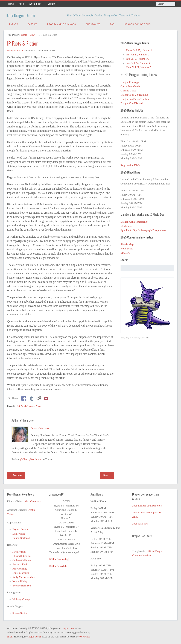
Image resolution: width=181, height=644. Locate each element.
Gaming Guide (128, 90)
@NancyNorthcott (31, 459)
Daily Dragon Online (26, 15)
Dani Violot (19, 533)
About (21, 4)
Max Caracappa (33, 501)
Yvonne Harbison (22, 585)
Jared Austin (19, 551)
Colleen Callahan (22, 559)
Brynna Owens (20, 529)
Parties (33, 23)
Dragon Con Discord (132, 103)
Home (11, 4)
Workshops (126, 225)
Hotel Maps (127, 248)
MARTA (125, 252)
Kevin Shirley (20, 581)
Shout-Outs (93, 23)
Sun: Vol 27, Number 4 (138, 62)
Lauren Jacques (21, 572)
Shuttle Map (127, 244)
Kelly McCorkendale (24, 576)
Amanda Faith (20, 564)
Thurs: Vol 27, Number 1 (139, 50)
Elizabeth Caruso (21, 555)
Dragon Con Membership (134, 221)
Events (14, 23)
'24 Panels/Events (26, 405)
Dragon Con (68, 627)
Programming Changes (62, 23)
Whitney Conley (21, 599)
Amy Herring (19, 568)
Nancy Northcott (15, 50)
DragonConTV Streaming (134, 94)
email (10, 636)
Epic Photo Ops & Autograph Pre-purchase (143, 229)
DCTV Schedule (58, 565)
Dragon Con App (130, 81)
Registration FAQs (130, 165)
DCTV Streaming (59, 558)
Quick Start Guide (130, 86)
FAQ (112, 23)
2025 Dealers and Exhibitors (147, 505)
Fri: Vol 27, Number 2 (138, 54)
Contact (51, 4)
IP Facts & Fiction (23, 43)
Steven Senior (20, 612)
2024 (33, 34)
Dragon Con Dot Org (138, 23)
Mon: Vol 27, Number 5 (138, 67)
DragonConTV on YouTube (135, 98)
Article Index (35, 4)
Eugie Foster (35, 636)
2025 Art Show (140, 523)
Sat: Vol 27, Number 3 (138, 58)
